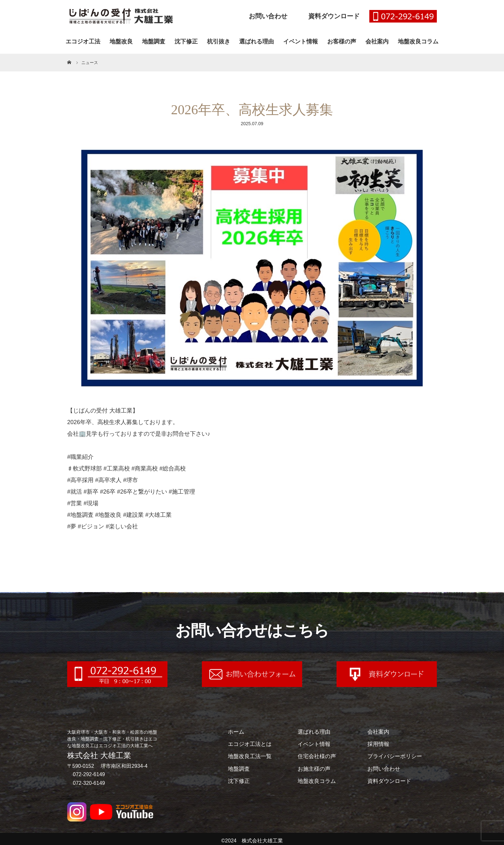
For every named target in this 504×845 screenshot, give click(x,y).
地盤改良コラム (418, 42)
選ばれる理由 (256, 42)
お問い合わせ (268, 16)
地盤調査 (154, 42)
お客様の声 (342, 42)
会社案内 (377, 42)
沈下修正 (186, 42)
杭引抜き (219, 42)
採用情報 (379, 744)
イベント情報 (301, 42)
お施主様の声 (315, 768)
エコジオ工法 (83, 42)
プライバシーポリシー (396, 756)
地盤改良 (121, 42)
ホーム (237, 732)
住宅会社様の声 (318, 756)
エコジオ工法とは (251, 744)
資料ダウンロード (334, 16)
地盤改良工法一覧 (251, 756)
